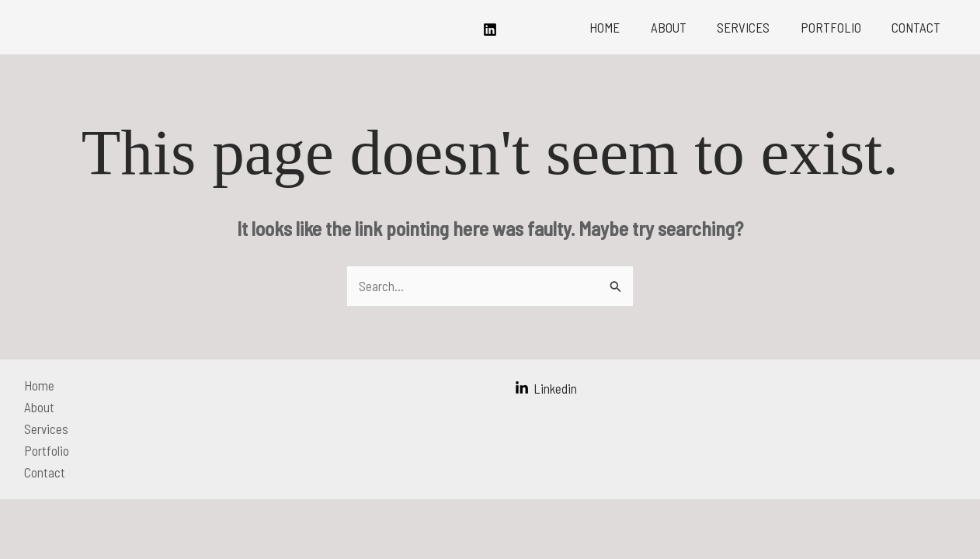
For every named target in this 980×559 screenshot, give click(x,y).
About (683, 27)
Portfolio (837, 27)
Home (624, 27)
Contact (918, 27)
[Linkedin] (490, 30)
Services (754, 27)
